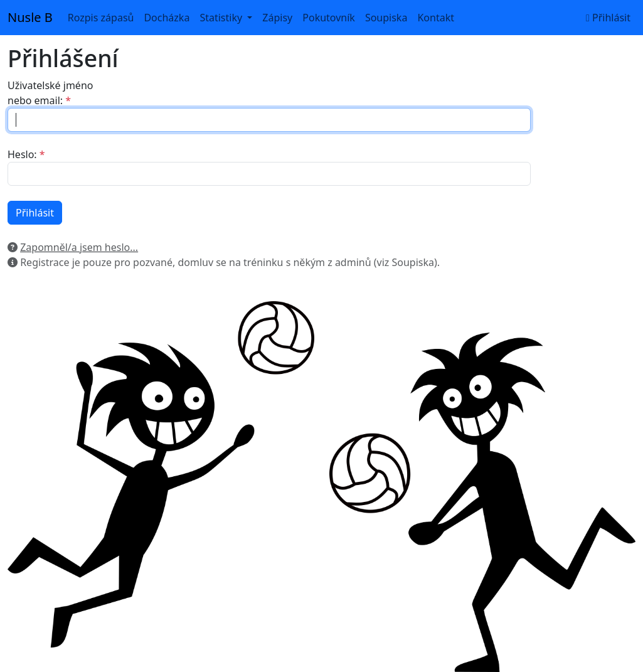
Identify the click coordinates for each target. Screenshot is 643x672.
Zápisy (277, 18)
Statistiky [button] (222, 18)
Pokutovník (329, 18)
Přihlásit (608, 18)
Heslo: (22, 154)
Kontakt (436, 18)
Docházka (167, 18)
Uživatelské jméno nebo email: (50, 93)
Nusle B (30, 17)
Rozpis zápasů (101, 18)
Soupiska (386, 18)
